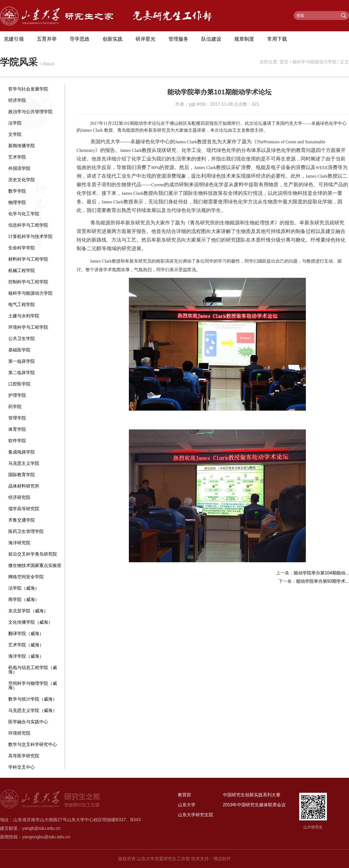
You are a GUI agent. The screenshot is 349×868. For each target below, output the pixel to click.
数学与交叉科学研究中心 (33, 744)
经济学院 (17, 100)
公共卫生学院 (22, 339)
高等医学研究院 (24, 756)
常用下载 (277, 39)
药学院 (15, 407)
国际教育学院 (22, 475)
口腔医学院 (19, 384)
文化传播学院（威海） (30, 622)
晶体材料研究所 (24, 486)
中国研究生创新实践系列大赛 (252, 795)
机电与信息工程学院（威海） (33, 670)
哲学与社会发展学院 (28, 89)
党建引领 (14, 39)
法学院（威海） (24, 588)
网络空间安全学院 (26, 577)
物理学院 (17, 202)
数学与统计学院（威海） (33, 699)
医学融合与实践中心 (28, 722)
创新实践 (113, 39)
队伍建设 (211, 39)
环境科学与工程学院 (28, 327)
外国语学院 (19, 168)
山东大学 (187, 805)
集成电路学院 (22, 452)
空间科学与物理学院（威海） (33, 686)
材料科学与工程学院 (28, 259)
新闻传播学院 (22, 146)
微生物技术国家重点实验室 (35, 565)
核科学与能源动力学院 (314, 62)
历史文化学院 (22, 180)
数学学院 (17, 191)
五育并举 (47, 39)
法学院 (15, 123)
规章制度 (244, 39)
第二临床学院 (22, 373)
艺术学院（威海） (26, 645)
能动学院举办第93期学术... (323, 581)
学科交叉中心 (22, 767)
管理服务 (178, 39)
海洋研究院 (19, 543)
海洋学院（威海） (26, 656)
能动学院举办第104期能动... (321, 573)
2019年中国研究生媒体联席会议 (254, 805)
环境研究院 (19, 733)
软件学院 (17, 441)
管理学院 (17, 418)
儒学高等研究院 (24, 509)
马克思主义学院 (24, 463)
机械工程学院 (22, 270)
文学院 (15, 134)
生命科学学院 (22, 248)
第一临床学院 (22, 361)
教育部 (184, 795)
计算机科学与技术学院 (30, 236)
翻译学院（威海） (26, 633)
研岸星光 (145, 39)
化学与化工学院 (24, 214)
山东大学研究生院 (196, 815)
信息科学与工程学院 (28, 225)
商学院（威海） (24, 599)
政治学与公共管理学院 (30, 112)
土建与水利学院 (24, 316)
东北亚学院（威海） (28, 611)
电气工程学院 (22, 305)
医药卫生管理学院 (26, 531)
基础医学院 (19, 350)
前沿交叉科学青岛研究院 (33, 554)
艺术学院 (17, 157)
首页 (284, 62)
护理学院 (17, 395)
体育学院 (17, 429)
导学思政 (80, 39)
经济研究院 (19, 497)
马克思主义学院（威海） (33, 710)
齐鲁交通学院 (22, 520)
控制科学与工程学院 (28, 282)
